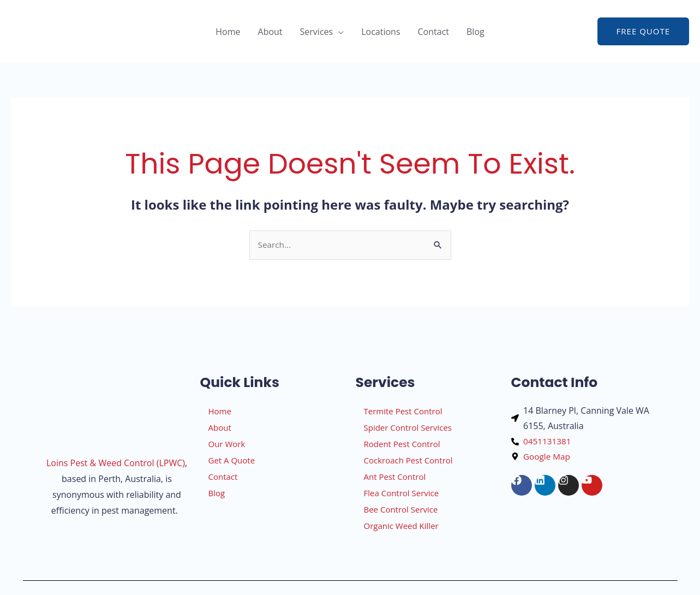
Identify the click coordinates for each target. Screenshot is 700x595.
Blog (475, 32)
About (270, 32)
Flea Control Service (402, 493)
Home (228, 32)
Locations (381, 32)
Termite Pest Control (403, 412)
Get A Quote (232, 461)
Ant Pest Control (395, 477)
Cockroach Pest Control (408, 461)
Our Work (227, 444)
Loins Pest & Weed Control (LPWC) (116, 464)
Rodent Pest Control (402, 444)
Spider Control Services (408, 428)
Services (317, 32)
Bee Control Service (401, 510)
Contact (433, 32)
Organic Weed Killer (401, 526)
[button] (643, 31)
